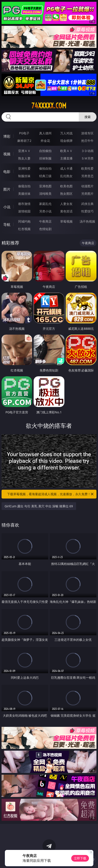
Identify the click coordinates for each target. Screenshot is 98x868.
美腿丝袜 (24, 194)
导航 (7, 225)
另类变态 (87, 176)
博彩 (7, 136)
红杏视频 (24, 229)
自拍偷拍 (45, 151)
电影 (7, 172)
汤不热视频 (87, 221)
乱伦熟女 (66, 176)
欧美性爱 (87, 168)
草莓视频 (66, 221)
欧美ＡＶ (66, 151)
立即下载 (80, 858)
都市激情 (24, 204)
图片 (7, 189)
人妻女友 (66, 204)
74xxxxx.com (49, 106)
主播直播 (66, 158)
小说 (7, 207)
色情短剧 (45, 229)
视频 (7, 154)
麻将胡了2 (24, 141)
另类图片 (87, 194)
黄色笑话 (66, 211)
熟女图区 (66, 194)
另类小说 (45, 211)
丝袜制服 (45, 158)
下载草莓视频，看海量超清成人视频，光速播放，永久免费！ (51, 494)
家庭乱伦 (45, 204)
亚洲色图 (45, 186)
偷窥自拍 (24, 186)
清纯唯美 (45, 194)
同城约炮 (24, 221)
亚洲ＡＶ (24, 151)
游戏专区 (87, 133)
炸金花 (45, 141)
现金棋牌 (66, 141)
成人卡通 (66, 168)
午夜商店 (45, 221)
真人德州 (45, 133)
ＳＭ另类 (87, 158)
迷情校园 (24, 211)
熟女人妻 (24, 158)
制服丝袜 (24, 176)
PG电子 (24, 133)
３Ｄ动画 (87, 151)
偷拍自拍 (45, 168)
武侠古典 (87, 204)
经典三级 (45, 176)
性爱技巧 (87, 211)
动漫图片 (87, 186)
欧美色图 (66, 186)
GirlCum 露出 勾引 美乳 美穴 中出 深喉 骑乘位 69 (39, 506)
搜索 (88, 117)
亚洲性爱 (24, 168)
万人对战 (66, 133)
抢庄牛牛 (87, 141)
